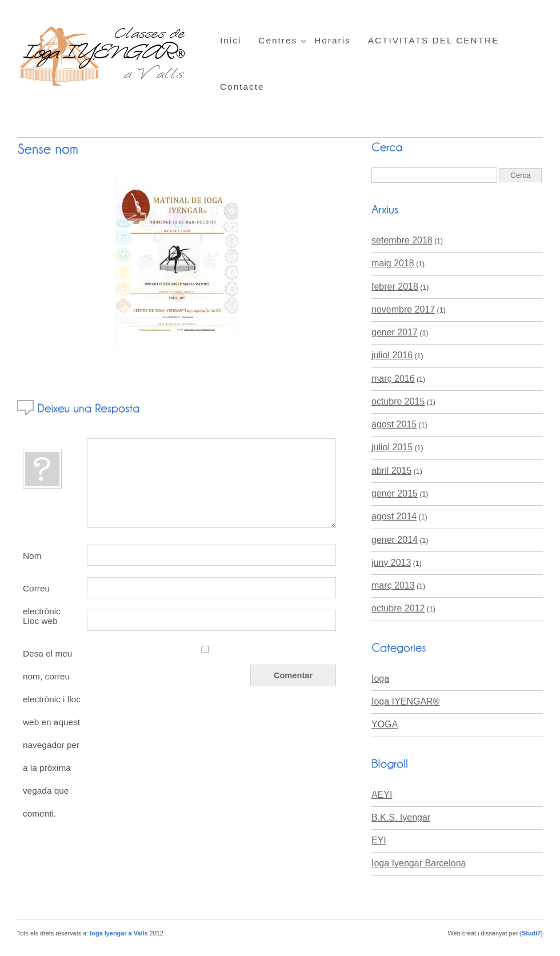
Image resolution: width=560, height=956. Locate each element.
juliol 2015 (392, 447)
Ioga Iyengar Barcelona (419, 863)
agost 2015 (394, 424)
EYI (379, 840)
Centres (278, 40)
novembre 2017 (403, 309)
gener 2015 (395, 493)
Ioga (380, 679)
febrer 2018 (395, 287)
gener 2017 (395, 332)
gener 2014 (395, 540)
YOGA (385, 724)
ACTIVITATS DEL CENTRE (434, 40)
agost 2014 (394, 516)
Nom (32, 556)
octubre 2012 (398, 608)
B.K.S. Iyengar (401, 817)
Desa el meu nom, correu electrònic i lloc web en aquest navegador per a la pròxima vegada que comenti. (52, 733)
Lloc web (40, 621)
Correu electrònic (42, 591)
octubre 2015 (398, 401)
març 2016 (393, 379)
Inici (231, 40)
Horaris (333, 40)
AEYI (382, 795)
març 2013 (393, 585)
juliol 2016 (392, 355)
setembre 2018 (402, 240)
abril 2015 (391, 471)
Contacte (242, 87)
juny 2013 (391, 563)
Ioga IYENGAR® (405, 701)
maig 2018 (393, 263)
